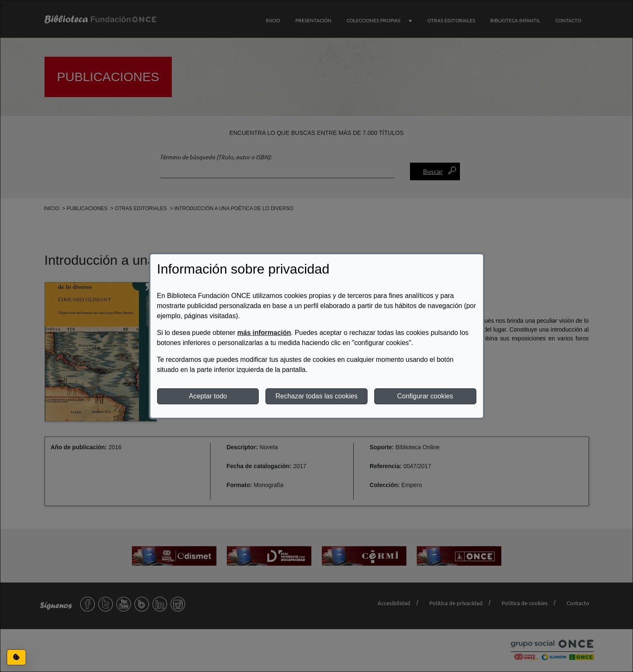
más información (264, 333)
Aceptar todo (208, 396)
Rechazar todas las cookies (317, 396)
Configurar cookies (425, 396)
